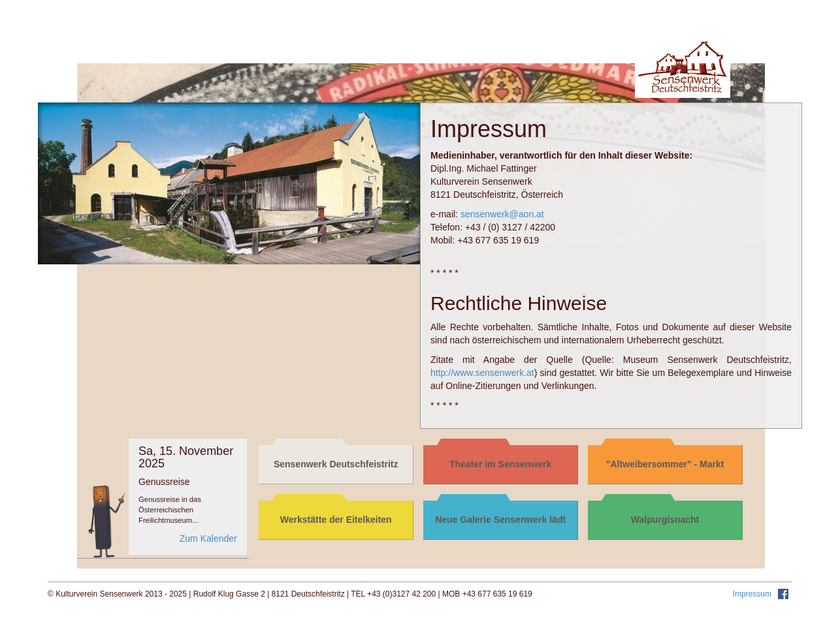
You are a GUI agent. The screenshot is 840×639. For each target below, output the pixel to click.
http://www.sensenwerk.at (482, 373)
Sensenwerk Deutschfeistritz (336, 464)
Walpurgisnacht (665, 520)
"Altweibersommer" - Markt (665, 464)
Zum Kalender (208, 538)
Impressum (753, 594)
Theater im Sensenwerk (500, 464)
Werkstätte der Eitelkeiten (336, 520)
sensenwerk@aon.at (502, 214)
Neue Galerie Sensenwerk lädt (500, 520)
